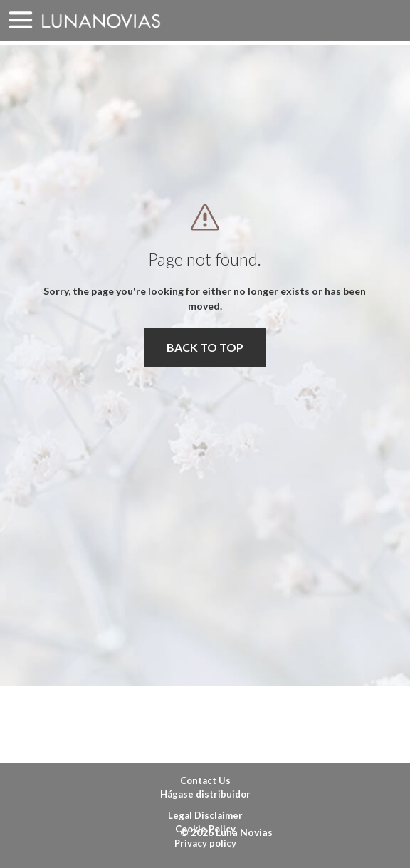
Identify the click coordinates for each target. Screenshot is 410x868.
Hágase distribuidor (205, 794)
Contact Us (205, 780)
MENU (21, 21)
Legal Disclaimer (205, 815)
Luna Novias (101, 21)
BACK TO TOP (205, 347)
